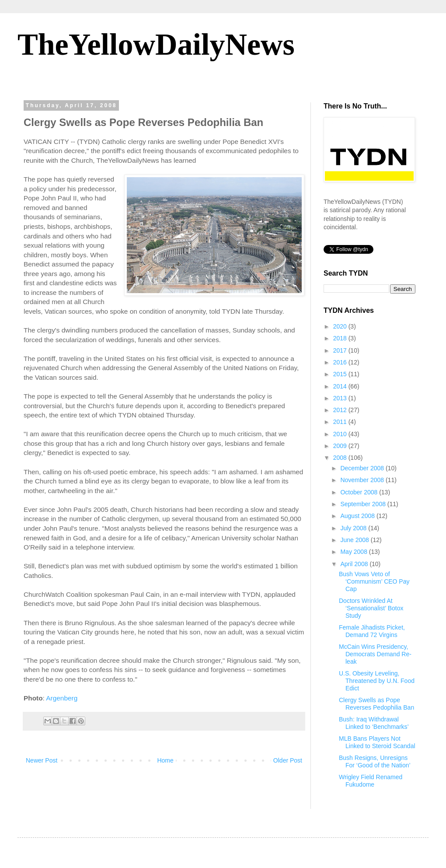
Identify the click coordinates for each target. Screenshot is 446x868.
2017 (341, 350)
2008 (341, 458)
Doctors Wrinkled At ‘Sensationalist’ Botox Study (371, 608)
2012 (341, 410)
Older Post (288, 760)
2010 (341, 434)
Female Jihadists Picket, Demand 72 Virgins (372, 631)
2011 (341, 422)
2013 (341, 398)
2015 (341, 374)
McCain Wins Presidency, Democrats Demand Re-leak (375, 654)
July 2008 (354, 528)
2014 (341, 386)
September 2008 (364, 504)
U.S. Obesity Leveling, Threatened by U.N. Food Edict (377, 681)
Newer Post (42, 760)
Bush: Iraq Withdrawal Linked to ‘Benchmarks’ (374, 723)
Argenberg (62, 698)
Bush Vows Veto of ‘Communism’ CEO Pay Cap (374, 581)
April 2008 (355, 564)
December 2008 (363, 468)
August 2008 (358, 516)
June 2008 (355, 540)
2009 (341, 446)
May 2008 (354, 552)
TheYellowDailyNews (156, 44)
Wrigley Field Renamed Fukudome (371, 781)
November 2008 (363, 480)
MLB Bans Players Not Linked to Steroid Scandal (377, 742)
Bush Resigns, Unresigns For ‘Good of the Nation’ (375, 761)
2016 (341, 362)
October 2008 (360, 492)
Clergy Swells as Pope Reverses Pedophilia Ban (376, 704)
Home (165, 760)
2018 (341, 338)
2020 (341, 326)
